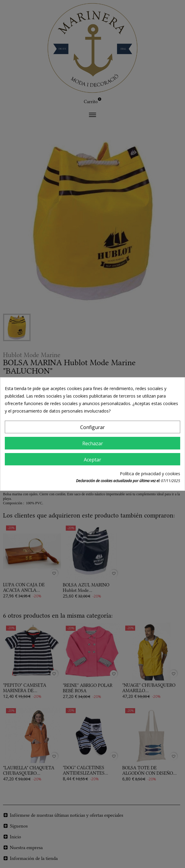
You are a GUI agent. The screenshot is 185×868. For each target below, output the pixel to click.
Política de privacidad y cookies (150, 474)
